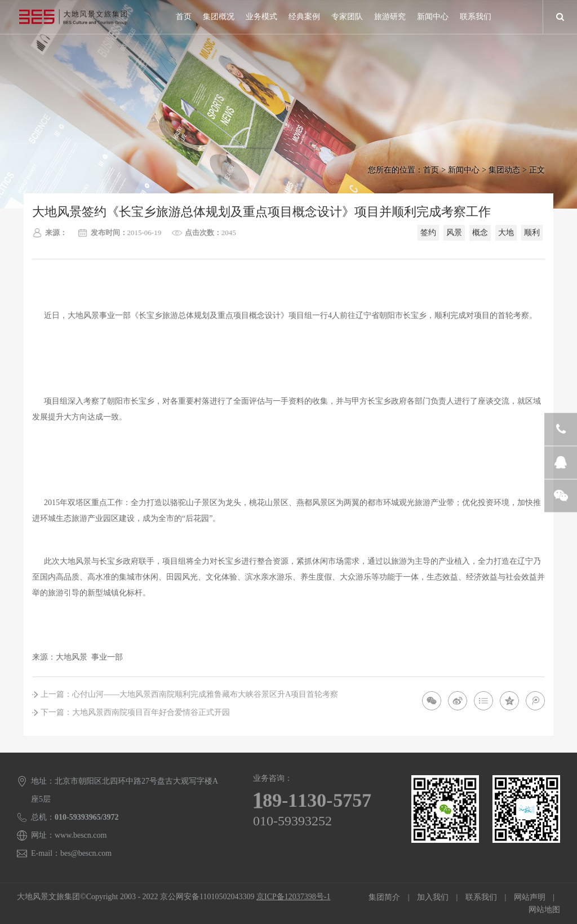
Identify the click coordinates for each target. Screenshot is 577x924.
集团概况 (219, 17)
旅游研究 (390, 17)
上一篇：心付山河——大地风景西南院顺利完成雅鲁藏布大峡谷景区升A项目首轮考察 (189, 694)
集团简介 (384, 897)
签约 (428, 233)
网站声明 (530, 897)
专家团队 (347, 17)
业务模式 (261, 17)
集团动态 (504, 170)
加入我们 (433, 897)
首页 (184, 17)
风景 (454, 233)
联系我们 (476, 17)
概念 (480, 233)
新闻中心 (433, 17)
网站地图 (544, 910)
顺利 (532, 233)
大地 (506, 233)
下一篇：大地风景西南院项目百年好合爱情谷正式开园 (135, 712)
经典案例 (304, 17)
